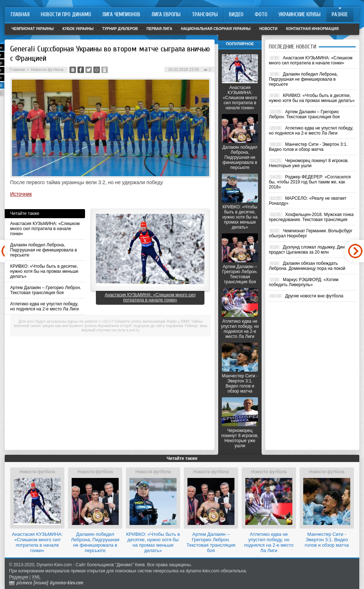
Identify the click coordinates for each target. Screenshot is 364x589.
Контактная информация (312, 29)
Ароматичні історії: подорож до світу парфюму (141, 326)
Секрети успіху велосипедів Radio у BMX (152, 321)
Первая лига (159, 29)
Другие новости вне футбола (314, 296)
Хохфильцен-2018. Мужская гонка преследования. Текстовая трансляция (311, 217)
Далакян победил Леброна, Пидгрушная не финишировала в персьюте (44, 250)
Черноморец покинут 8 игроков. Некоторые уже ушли (240, 438)
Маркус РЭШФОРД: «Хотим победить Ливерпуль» (304, 282)
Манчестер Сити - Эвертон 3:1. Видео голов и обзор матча (240, 384)
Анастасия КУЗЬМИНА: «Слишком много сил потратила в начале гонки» (45, 229)
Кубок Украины (78, 29)
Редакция (19, 577)
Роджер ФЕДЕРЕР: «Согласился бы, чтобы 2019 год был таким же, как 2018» (310, 182)
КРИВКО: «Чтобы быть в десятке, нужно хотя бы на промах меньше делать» (44, 271)
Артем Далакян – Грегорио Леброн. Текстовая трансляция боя (46, 290)
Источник (21, 194)
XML (36, 577)
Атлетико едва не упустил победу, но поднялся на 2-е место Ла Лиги (45, 306)
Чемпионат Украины (33, 29)
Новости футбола (47, 69)
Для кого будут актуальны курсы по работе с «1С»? (66, 321)
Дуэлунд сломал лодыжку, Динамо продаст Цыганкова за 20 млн (311, 250)
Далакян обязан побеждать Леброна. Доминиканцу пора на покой (307, 266)
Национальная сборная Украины (216, 29)
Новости (268, 29)
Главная (17, 69)
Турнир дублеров (120, 29)
